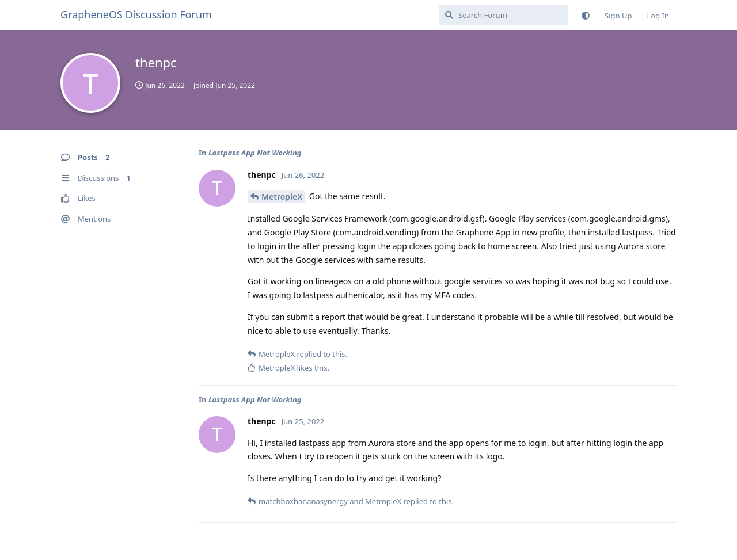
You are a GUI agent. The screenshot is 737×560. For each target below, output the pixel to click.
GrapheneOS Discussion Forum (136, 14)
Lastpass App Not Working (255, 153)
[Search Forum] (504, 15)
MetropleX (282, 197)
